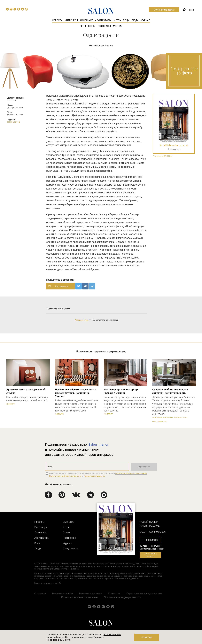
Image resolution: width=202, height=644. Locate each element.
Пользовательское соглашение (79, 597)
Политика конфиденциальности (122, 597)
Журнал (145, 20)
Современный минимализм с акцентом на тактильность (170, 391)
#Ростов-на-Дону (160, 421)
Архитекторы (103, 20)
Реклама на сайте (62, 593)
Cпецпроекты (71, 548)
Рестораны (104, 26)
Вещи (126, 20)
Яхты (83, 26)
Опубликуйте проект (164, 10)
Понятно (147, 637)
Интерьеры (71, 20)
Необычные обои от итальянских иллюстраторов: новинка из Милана (75, 393)
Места (117, 20)
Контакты (114, 593)
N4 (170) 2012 (14, 122)
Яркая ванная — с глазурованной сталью (26, 391)
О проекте (40, 593)
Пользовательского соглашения (131, 473)
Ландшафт (86, 20)
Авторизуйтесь (82, 320)
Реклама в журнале (90, 593)
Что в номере (150, 540)
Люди (135, 20)
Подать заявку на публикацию (144, 593)
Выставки (69, 522)
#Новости (11, 404)
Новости (57, 20)
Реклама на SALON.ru (162, 156)
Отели (92, 26)
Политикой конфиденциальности (65, 476)
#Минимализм (181, 418)
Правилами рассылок (94, 476)
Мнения (118, 26)
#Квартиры (168, 418)
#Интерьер (108, 414)
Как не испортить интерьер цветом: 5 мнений (121, 391)
